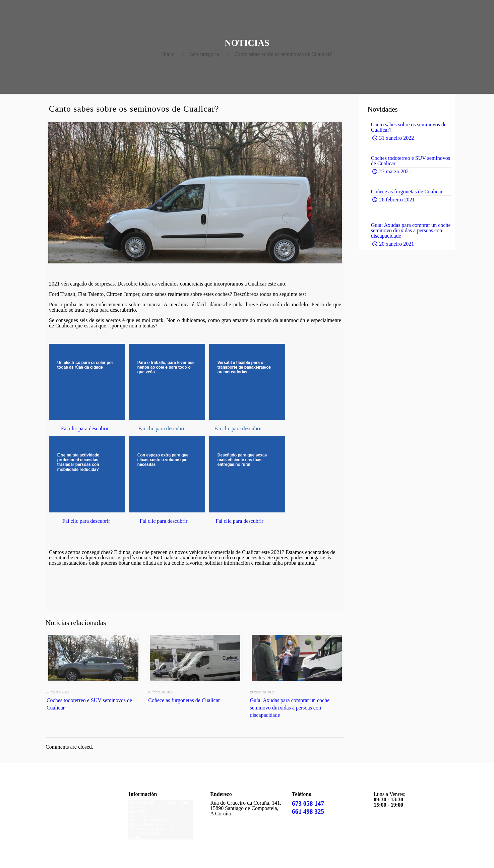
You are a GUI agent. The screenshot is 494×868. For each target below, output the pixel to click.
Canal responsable (144, 833)
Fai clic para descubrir (85, 428)
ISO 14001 (138, 811)
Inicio (168, 54)
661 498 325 (308, 812)
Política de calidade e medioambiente (161, 802)
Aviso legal (138, 816)
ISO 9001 (137, 807)
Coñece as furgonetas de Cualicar (184, 700)
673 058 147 (308, 803)
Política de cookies (145, 824)
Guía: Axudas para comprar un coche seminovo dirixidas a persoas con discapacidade (290, 708)
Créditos (136, 837)
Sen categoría (205, 54)
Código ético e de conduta (151, 829)
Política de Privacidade (148, 820)
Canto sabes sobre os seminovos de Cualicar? (283, 54)
